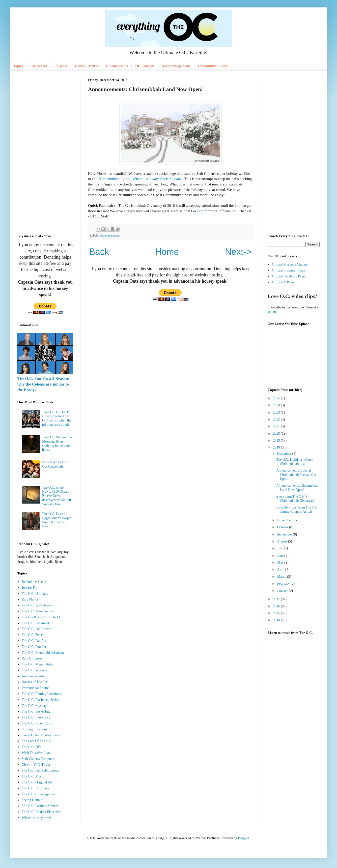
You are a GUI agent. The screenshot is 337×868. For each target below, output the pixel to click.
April (281, 569)
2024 (277, 405)
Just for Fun (30, 588)
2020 (277, 434)
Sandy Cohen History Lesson (42, 735)
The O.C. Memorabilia (38, 664)
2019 (277, 440)
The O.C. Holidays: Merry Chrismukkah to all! (295, 462)
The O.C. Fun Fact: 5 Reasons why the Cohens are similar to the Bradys (43, 384)
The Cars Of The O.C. (37, 741)
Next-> (238, 252)
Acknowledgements (176, 66)
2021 (277, 426)
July (280, 548)
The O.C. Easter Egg (36, 711)
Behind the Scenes (35, 582)
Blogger (243, 838)
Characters (39, 66)
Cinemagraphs (117, 66)
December (285, 454)
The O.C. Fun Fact (35, 647)
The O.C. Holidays (35, 594)
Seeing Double (32, 800)
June (281, 555)
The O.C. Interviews (36, 717)
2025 (277, 398)
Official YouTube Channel (290, 264)
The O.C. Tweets (33, 635)
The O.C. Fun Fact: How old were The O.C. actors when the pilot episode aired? (57, 418)
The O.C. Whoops (34, 670)
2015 (277, 613)
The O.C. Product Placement (42, 812)
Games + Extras (87, 66)
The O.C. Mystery (34, 706)
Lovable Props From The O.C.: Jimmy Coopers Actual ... (298, 509)
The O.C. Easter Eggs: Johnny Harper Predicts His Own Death (57, 520)
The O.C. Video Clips (37, 723)
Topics (18, 66)
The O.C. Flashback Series (40, 700)
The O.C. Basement (35, 623)
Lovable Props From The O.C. (43, 617)
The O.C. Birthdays (35, 788)
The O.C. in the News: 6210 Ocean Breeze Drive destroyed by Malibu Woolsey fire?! (56, 496)
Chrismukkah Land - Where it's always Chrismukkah (140, 179)
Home (167, 252)
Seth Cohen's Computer (38, 759)
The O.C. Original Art (37, 782)
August (282, 541)
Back (99, 252)
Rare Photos (30, 599)
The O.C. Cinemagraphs (39, 794)
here (200, 211)
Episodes (61, 66)
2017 (277, 599)
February (284, 584)
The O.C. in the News (37, 605)
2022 (277, 419)
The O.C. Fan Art (34, 641)
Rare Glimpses (32, 658)
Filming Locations (35, 729)
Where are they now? (37, 818)
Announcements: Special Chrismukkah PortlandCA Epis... (296, 475)
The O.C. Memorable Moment (43, 653)
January (283, 590)
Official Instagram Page (289, 270)
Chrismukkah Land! (213, 66)
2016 (277, 606)
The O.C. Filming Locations (41, 694)
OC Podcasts (145, 66)
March (282, 577)
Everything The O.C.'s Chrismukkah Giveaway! (295, 499)
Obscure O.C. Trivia (36, 765)
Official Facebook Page (288, 276)
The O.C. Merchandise (38, 611)
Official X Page (283, 282)
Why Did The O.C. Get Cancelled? (55, 464)
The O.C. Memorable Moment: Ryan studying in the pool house (57, 443)
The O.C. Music (33, 776)
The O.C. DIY (32, 747)
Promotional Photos (36, 688)
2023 (277, 412)
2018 (277, 447)
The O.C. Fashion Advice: (40, 806)
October (283, 527)
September (285, 534)
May (281, 562)
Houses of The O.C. (36, 682)
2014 (277, 620)
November (285, 520)
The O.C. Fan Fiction (37, 629)
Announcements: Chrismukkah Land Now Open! (298, 488)
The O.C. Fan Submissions (41, 770)
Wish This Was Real (36, 753)
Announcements (110, 236)
